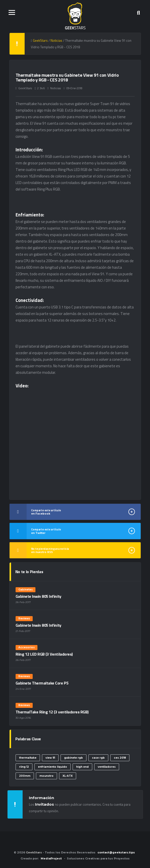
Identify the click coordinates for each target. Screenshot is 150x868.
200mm (25, 776)
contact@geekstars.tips (116, 852)
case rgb (98, 758)
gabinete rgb (73, 758)
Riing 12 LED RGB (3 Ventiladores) (44, 654)
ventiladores (107, 767)
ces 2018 (120, 758)
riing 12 (24, 767)
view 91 (50, 758)
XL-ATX (68, 776)
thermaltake (28, 758)
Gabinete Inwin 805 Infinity (38, 596)
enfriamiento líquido (53, 767)
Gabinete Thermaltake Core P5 (42, 683)
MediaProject (51, 858)
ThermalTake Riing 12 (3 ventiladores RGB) (52, 712)
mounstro (46, 776)
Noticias (56, 88)
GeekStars (25, 88)
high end (82, 767)
